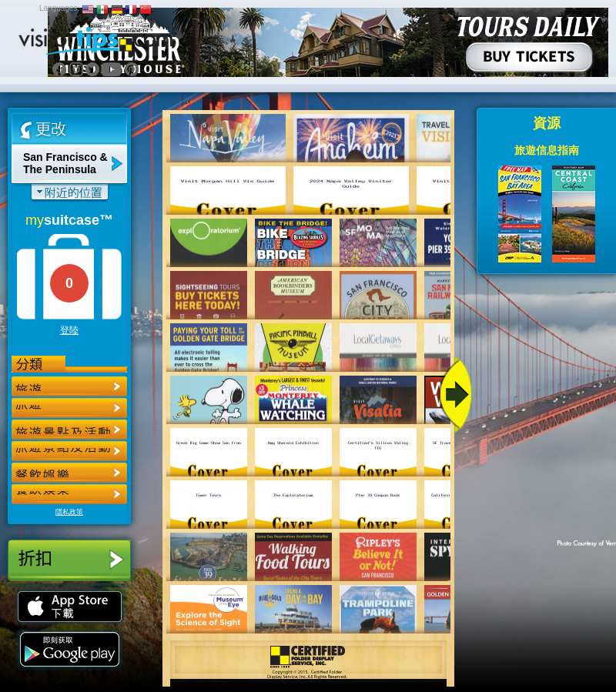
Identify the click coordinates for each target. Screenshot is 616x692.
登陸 (69, 330)
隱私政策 (69, 512)
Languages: (59, 8)
